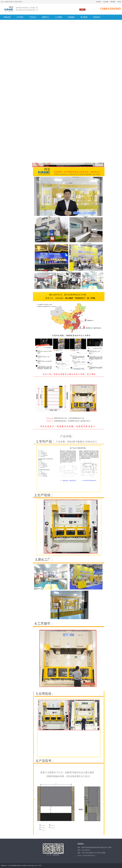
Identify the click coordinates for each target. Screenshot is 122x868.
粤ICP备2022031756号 (35, 866)
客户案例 (84, 17)
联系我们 (97, 17)
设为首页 (99, 2)
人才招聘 (58, 17)
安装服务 (71, 17)
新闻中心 (46, 17)
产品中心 (33, 17)
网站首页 (7, 17)
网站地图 (113, 2)
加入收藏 (106, 2)
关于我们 (20, 17)
